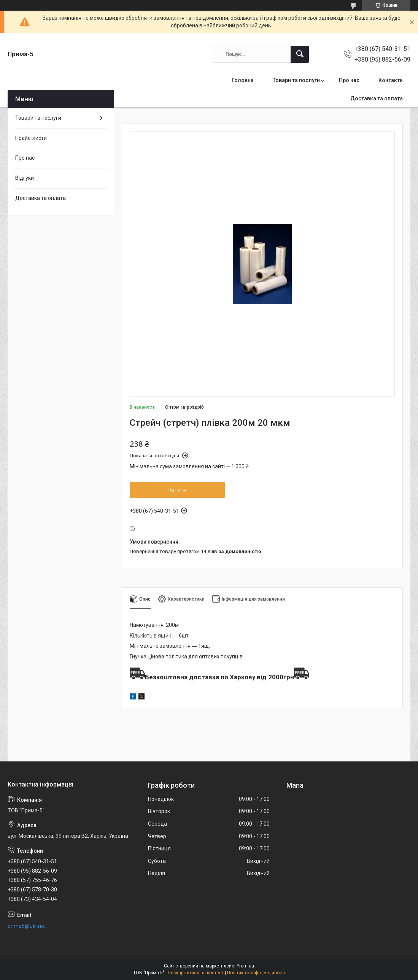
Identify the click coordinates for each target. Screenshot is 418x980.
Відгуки (25, 178)
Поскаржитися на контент (196, 973)
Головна (243, 80)
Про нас (349, 80)
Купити (177, 490)
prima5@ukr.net (27, 926)
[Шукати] (300, 54)
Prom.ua (245, 966)
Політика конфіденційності (256, 973)
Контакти (391, 80)
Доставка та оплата (377, 98)
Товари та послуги (296, 80)
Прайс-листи (31, 138)
